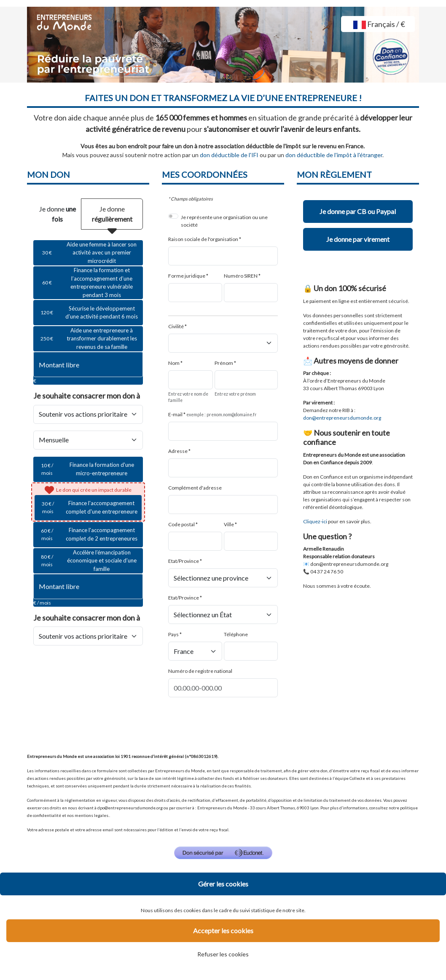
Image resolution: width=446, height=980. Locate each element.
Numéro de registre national (200, 671)
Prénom (224, 363)
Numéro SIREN (241, 276)
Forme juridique (187, 276)
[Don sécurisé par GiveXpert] (223, 853)
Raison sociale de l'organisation (203, 239)
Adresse (178, 451)
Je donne (58, 214)
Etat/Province (184, 561)
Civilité (176, 326)
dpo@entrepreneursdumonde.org (130, 808)
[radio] (88, 253)
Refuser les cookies (223, 954)
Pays (173, 634)
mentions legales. (92, 815)
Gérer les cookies (223, 884)
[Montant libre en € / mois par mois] (88, 586)
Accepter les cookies (223, 930)
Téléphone (236, 634)
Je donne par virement (358, 239)
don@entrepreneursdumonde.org (349, 564)
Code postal (181, 524)
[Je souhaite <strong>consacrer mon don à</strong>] (88, 414)
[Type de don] (88, 440)
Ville (229, 524)
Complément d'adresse (195, 488)
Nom (174, 363)
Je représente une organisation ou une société (224, 221)
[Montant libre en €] (88, 364)
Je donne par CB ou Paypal (358, 211)
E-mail (175, 414)
